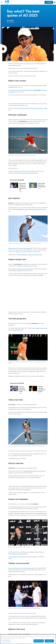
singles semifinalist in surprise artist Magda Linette (30, 255)
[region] (28, 639)
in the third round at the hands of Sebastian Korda (26, 173)
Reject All (49, 641)
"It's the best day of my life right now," (17, 557)
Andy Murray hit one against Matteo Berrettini (22, 90)
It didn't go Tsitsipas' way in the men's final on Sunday (21, 568)
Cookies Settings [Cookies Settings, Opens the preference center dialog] (6, 641)
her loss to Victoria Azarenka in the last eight (22, 269)
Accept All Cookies (39, 641)
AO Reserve (49, 2)
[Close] (54, 637)
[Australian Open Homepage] (7, 2)
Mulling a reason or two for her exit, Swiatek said (20, 248)
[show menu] (2, 2)
